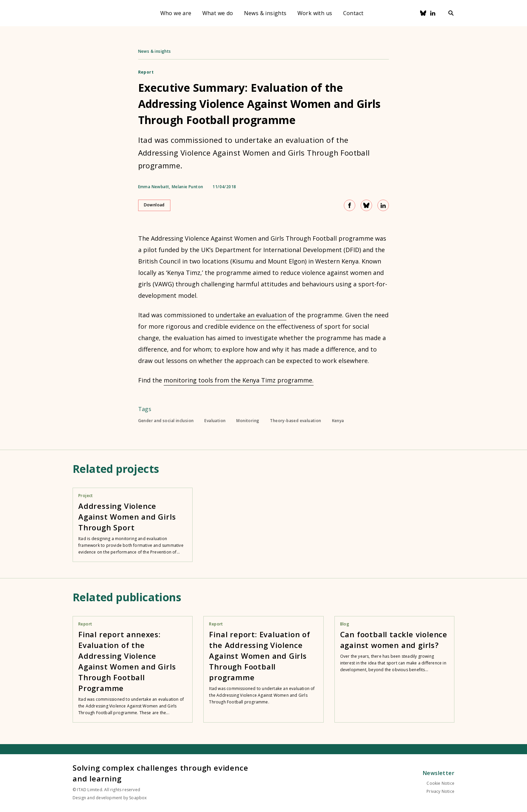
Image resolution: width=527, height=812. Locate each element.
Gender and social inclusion (166, 421)
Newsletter (439, 773)
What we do (218, 13)
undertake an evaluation (251, 315)
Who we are (176, 13)
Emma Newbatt (154, 187)
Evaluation (215, 421)
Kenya (338, 421)
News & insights (265, 13)
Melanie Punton (188, 187)
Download (154, 205)
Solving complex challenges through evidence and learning (160, 773)
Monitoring (248, 421)
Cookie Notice (440, 783)
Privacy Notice (440, 791)
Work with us (315, 13)
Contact (353, 13)
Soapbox (138, 798)
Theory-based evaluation (295, 421)
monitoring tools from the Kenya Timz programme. (239, 380)
